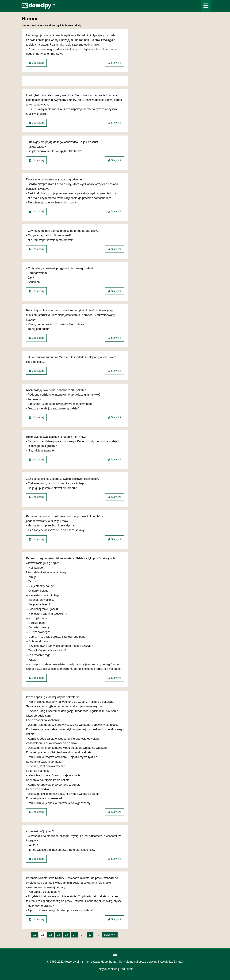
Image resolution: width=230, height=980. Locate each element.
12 (35, 935)
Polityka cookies (107, 969)
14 (51, 935)
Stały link (115, 63)
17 (74, 935)
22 (90, 935)
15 (58, 935)
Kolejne (109, 935)
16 (66, 935)
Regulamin (126, 969)
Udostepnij (36, 63)
